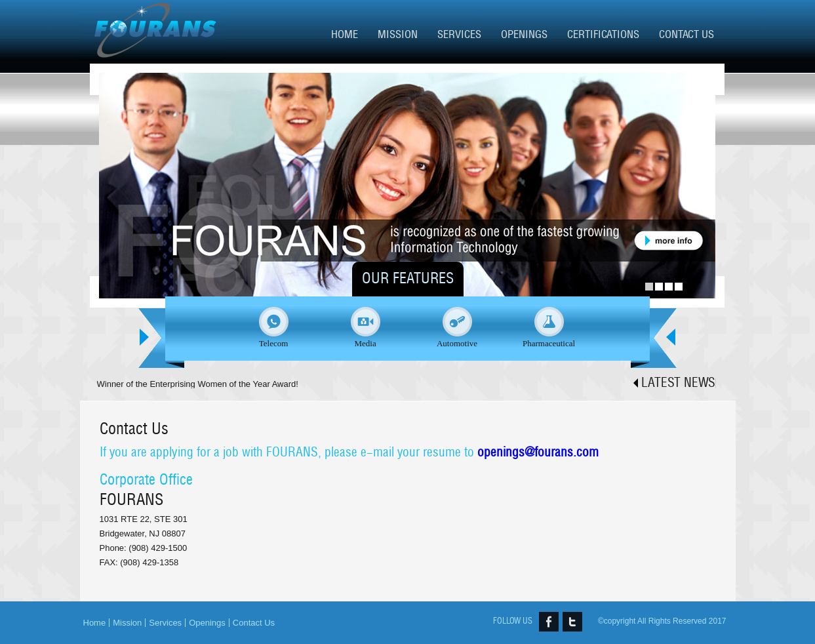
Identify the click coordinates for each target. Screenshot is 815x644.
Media (365, 343)
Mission (398, 34)
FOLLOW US (513, 621)
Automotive (457, 343)
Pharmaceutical (549, 343)
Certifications (603, 34)
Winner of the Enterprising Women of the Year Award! (198, 384)
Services (459, 34)
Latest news (678, 383)
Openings (524, 34)
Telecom (274, 343)
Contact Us (686, 34)
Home (345, 34)
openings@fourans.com (538, 453)
